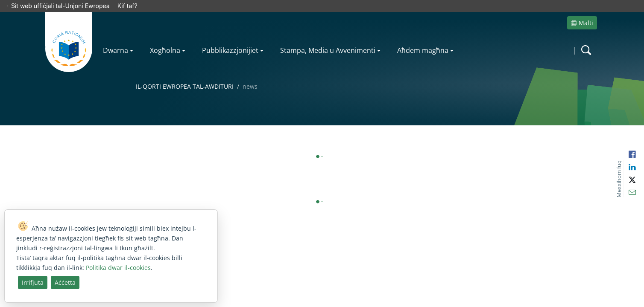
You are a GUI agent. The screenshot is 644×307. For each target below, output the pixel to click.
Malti (582, 11)
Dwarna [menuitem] (116, 38)
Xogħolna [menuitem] (165, 38)
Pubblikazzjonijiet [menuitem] (230, 38)
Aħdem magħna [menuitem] (423, 38)
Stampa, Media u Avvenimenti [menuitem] (328, 38)
